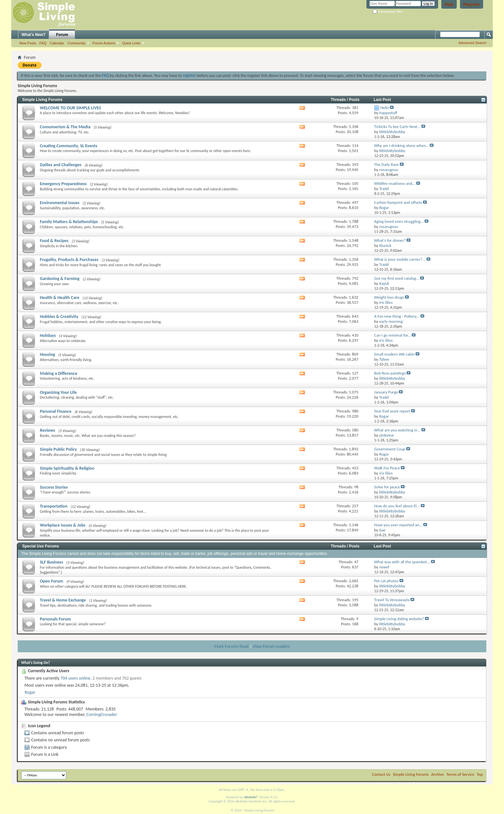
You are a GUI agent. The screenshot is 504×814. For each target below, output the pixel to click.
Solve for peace (387, 487)
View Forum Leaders (271, 646)
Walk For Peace (387, 468)
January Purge (386, 392)
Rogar (30, 692)
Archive (438, 774)
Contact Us (381, 774)
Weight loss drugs (389, 297)
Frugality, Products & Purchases (69, 260)
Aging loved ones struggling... (399, 221)
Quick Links (131, 43)
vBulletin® (251, 797)
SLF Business (51, 562)
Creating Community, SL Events (69, 146)
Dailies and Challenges (61, 165)
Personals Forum (55, 619)
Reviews (48, 430)
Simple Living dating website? (399, 619)
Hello (385, 108)
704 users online (75, 678)
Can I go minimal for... (392, 335)
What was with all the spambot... (402, 562)
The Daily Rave (387, 164)
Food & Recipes (54, 241)
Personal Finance (56, 411)
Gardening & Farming (60, 279)
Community (76, 43)
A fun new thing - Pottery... (397, 316)
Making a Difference (59, 373)
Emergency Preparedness (63, 184)
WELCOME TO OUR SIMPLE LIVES (70, 108)
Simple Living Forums (42, 100)
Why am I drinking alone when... (401, 145)
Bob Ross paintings (390, 373)
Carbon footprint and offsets (398, 202)
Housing (47, 354)
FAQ (43, 43)
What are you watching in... (397, 430)
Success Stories (54, 487)
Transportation (54, 506)
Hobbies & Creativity (59, 317)
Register (472, 4)
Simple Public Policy (58, 449)
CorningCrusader (102, 715)
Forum (62, 35)
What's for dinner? (390, 240)
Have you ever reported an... (398, 525)
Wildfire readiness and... (395, 183)
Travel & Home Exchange (63, 600)
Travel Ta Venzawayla (392, 600)
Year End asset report (392, 411)
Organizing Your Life (58, 392)
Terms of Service (460, 774)
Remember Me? (388, 12)
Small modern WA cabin (394, 354)
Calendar (57, 43)
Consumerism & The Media (65, 127)
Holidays (48, 335)
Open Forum (51, 581)
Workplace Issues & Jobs (63, 525)
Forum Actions (104, 43)
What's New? (33, 35)
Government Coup (390, 449)
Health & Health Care (60, 298)
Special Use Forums (41, 546)
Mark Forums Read (231, 646)
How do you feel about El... (397, 506)
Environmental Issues (60, 203)
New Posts (28, 43)
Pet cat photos (386, 581)
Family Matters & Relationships (69, 222)
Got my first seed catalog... (397, 278)
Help (449, 4)
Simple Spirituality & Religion (67, 468)
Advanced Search (472, 43)
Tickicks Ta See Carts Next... (397, 127)
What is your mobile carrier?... (400, 259)
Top (480, 774)
